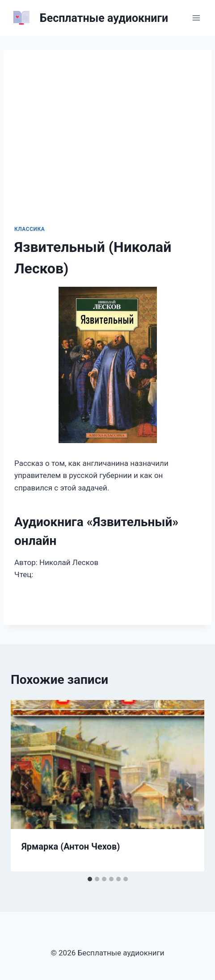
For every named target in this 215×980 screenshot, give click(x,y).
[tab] (90, 879)
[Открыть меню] (196, 18)
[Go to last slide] (27, 786)
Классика (30, 229)
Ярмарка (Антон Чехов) (71, 846)
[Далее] (188, 786)
